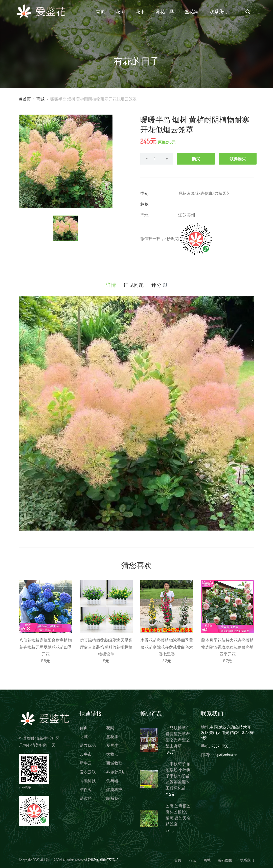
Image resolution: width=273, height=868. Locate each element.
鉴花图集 (225, 860)
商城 (40, 99)
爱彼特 (86, 798)
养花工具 (169, 11)
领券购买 (238, 159)
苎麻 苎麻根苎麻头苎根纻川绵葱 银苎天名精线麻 (178, 815)
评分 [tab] (159, 285)
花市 (144, 11)
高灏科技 (88, 781)
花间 (124, 11)
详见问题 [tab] (134, 285)
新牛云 (86, 763)
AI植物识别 (116, 772)
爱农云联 (88, 772)
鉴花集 (196, 11)
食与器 (112, 781)
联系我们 (222, 11)
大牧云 (112, 754)
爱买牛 (112, 745)
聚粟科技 (114, 790)
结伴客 (86, 790)
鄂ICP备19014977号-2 (103, 860)
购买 (196, 159)
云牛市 (86, 754)
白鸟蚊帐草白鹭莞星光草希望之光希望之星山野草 (178, 737)
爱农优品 (88, 745)
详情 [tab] (111, 285)
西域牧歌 (114, 763)
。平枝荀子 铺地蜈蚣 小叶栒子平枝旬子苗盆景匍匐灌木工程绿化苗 (178, 776)
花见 (192, 860)
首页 (104, 11)
